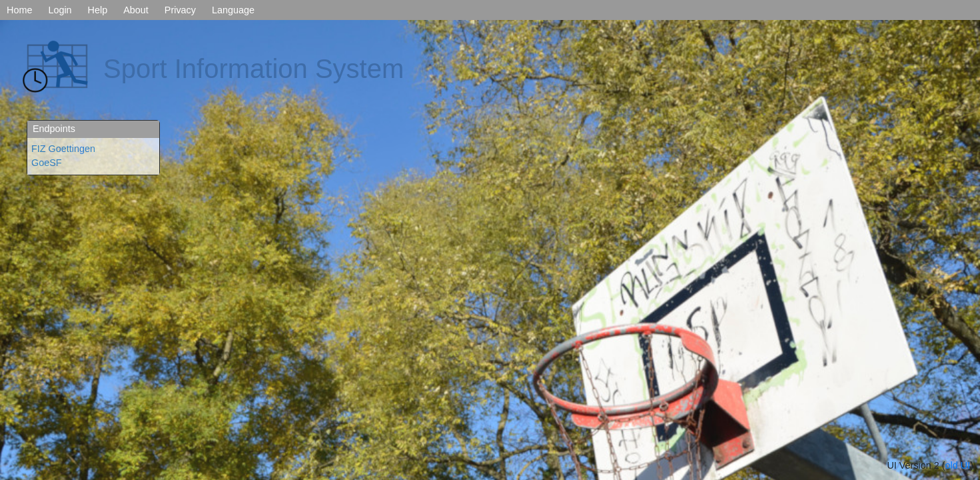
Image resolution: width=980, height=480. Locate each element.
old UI (958, 465)
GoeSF (47, 163)
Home (19, 10)
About (136, 10)
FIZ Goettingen (63, 149)
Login (60, 10)
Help (98, 10)
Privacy (180, 10)
